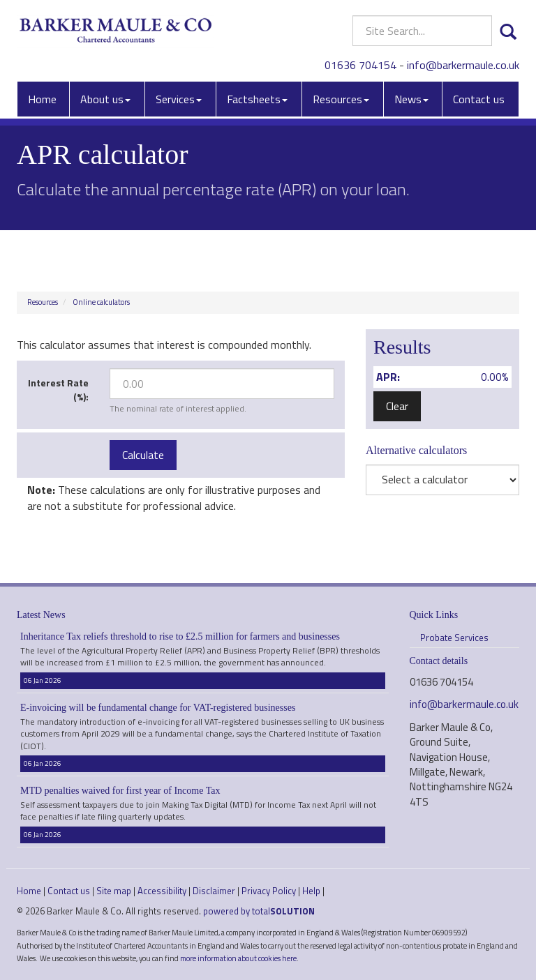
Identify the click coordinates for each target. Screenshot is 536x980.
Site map (114, 891)
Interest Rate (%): (58, 390)
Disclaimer (214, 891)
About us (105, 99)
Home (42, 99)
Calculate (143, 455)
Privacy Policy (269, 891)
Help (311, 891)
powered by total (259, 911)
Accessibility (162, 891)
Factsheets (257, 99)
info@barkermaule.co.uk (463, 65)
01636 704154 (360, 65)
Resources (341, 99)
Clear (397, 406)
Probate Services (454, 638)
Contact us (479, 99)
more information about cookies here (238, 958)
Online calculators (101, 302)
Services (179, 99)
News (411, 99)
